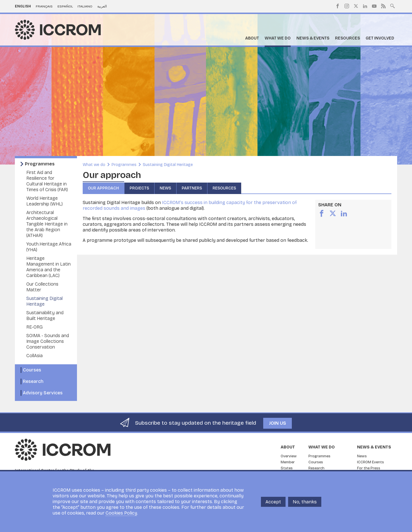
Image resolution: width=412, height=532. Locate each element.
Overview (289, 456)
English (23, 6)
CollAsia (34, 356)
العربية (102, 6)
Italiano (85, 6)
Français (44, 6)
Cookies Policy (121, 513)
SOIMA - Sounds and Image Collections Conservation (48, 341)
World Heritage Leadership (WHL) (44, 201)
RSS (383, 6)
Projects (139, 188)
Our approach (103, 188)
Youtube (374, 6)
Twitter (356, 6)
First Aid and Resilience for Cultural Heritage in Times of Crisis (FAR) (47, 181)
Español (65, 6)
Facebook (338, 6)
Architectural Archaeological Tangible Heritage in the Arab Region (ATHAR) (47, 224)
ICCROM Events (371, 462)
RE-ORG (34, 327)
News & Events (313, 38)
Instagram (347, 6)
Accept (273, 502)
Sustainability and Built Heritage (45, 316)
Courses (32, 370)
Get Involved (380, 38)
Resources (347, 38)
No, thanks (305, 502)
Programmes (40, 164)
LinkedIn (365, 6)
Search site (393, 5)
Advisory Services (43, 393)
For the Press (369, 468)
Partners (192, 188)
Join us (278, 423)
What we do (278, 38)
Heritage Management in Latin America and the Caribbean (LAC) (48, 267)
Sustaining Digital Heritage (44, 301)
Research (33, 381)
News (165, 188)
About (252, 38)
